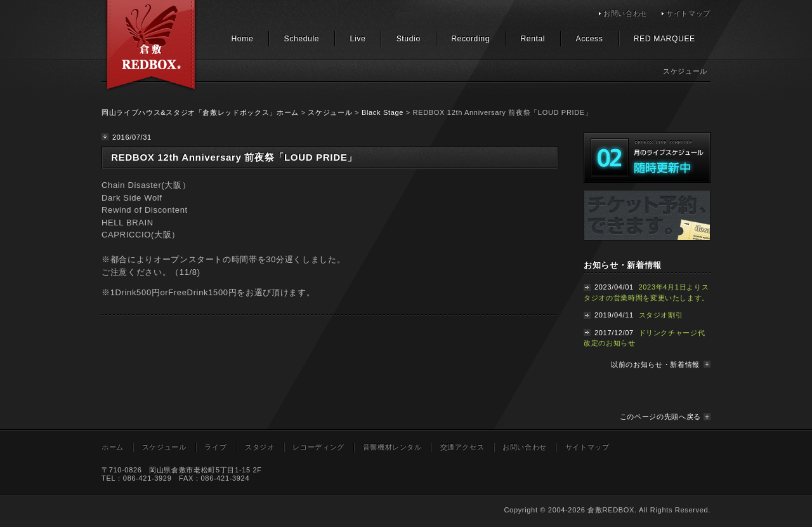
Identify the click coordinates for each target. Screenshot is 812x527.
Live (358, 39)
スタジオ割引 (661, 315)
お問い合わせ (625, 13)
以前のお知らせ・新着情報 (655, 364)
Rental (533, 39)
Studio (409, 39)
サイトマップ (688, 13)
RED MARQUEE (665, 39)
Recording (470, 39)
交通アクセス (462, 447)
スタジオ (260, 447)
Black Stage (383, 112)
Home (242, 39)
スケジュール (330, 112)
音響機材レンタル (392, 447)
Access (590, 39)
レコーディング (318, 447)
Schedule (302, 39)
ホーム (113, 447)
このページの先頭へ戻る (660, 417)
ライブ (215, 447)
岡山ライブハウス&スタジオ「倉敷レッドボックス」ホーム (200, 112)
